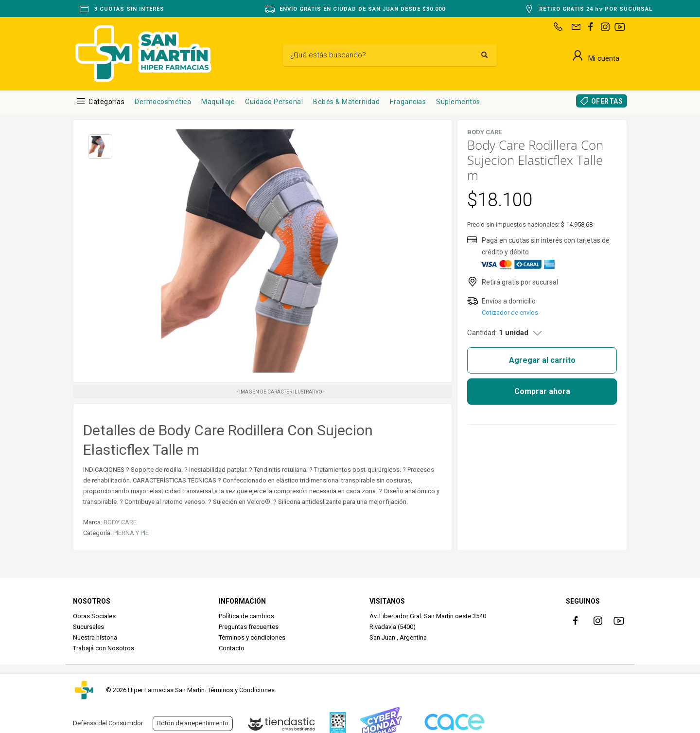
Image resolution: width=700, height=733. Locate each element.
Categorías (106, 102)
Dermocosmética (163, 102)
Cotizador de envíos (510, 313)
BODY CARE (120, 522)
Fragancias (408, 102)
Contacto (232, 648)
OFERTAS (607, 101)
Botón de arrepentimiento (193, 723)
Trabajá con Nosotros (104, 648)
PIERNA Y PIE (131, 533)
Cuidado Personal (274, 102)
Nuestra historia (95, 637)
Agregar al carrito (542, 360)
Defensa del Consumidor (108, 723)
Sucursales (88, 627)
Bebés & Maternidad (346, 102)
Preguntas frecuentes (249, 627)
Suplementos (458, 102)
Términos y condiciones (252, 637)
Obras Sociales (94, 616)
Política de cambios (246, 616)
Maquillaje (218, 102)
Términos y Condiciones (241, 690)
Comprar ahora (542, 391)
